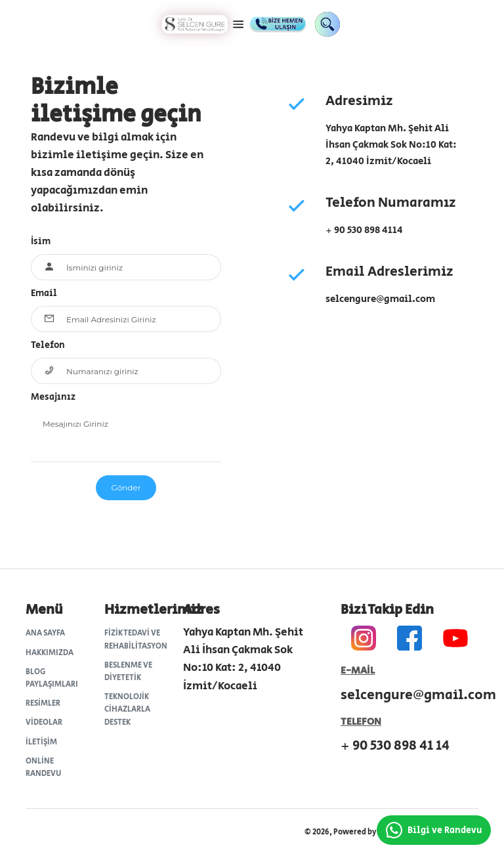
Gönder (126, 487)
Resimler (43, 703)
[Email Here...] (138, 319)
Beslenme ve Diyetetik (128, 672)
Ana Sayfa (45, 633)
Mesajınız (53, 397)
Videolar (44, 722)
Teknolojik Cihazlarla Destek (127, 709)
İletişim (41, 742)
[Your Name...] (138, 267)
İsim (41, 242)
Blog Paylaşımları (52, 678)
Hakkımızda (50, 653)
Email (44, 293)
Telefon (48, 345)
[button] (238, 24)
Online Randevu (43, 767)
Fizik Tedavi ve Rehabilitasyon (136, 639)
